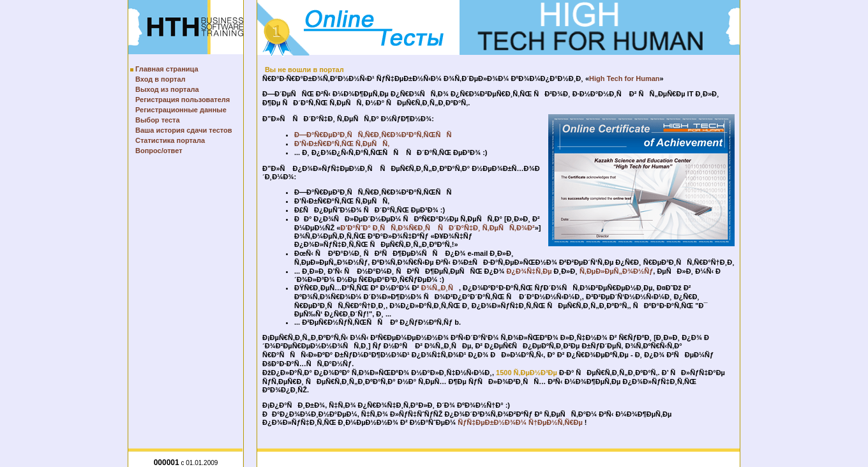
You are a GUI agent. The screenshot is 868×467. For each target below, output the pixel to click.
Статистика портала (170, 140)
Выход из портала (167, 89)
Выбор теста (158, 120)
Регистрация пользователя (183, 100)
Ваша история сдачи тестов (184, 130)
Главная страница (167, 69)
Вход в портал (161, 79)
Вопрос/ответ (159, 151)
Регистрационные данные (181, 110)
